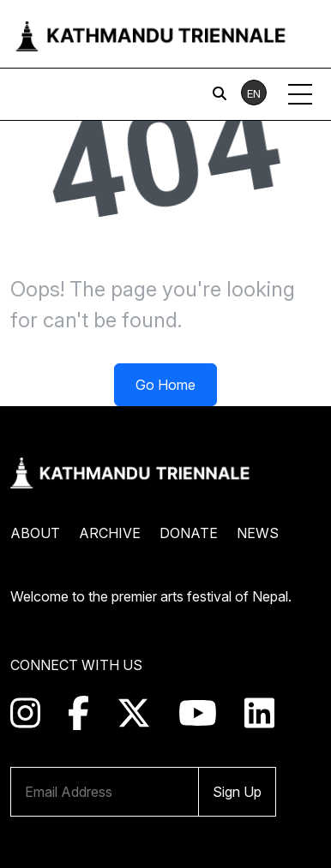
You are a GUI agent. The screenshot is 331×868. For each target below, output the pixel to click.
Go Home (165, 385)
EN (254, 93)
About (35, 533)
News (258, 533)
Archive (110, 533)
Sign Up (237, 792)
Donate (189, 533)
